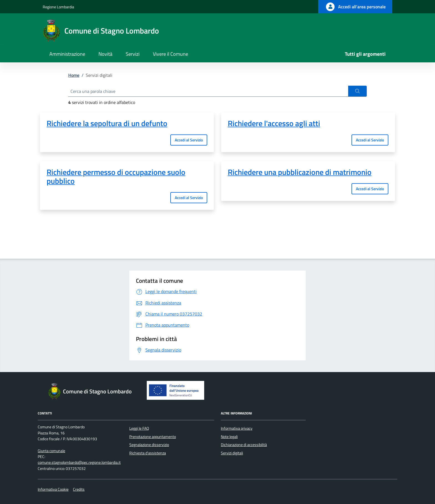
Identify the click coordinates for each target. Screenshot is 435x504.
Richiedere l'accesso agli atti (274, 123)
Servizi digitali (232, 453)
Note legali (229, 437)
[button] (357, 91)
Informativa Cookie (53, 489)
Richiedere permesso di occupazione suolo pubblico (116, 177)
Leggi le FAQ (139, 428)
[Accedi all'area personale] (355, 7)
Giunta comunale (51, 451)
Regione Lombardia (58, 7)
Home (74, 75)
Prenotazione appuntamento (153, 437)
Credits (79, 489)
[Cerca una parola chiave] (208, 91)
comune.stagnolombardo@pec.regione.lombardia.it (79, 462)
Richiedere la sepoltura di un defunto (107, 123)
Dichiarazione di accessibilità (244, 445)
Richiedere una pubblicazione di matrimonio (300, 172)
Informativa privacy (237, 428)
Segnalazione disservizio (149, 445)
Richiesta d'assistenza (148, 453)
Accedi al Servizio (189, 140)
